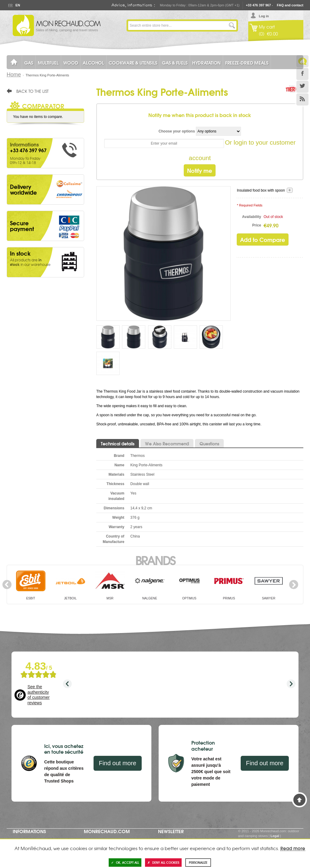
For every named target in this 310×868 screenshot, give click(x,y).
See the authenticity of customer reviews (39, 695)
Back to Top (299, 800)
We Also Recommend (167, 444)
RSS (302, 99)
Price (257, 225)
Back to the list (33, 91)
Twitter (302, 87)
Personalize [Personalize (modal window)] (198, 862)
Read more (293, 848)
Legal (275, 836)
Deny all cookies (163, 862)
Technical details (118, 444)
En (18, 5)
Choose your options (177, 131)
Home (14, 75)
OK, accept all (125, 862)
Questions (209, 444)
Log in (264, 16)
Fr (10, 5)
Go (232, 25)
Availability (252, 217)
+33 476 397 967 (258, 5)
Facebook (302, 74)
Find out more (118, 763)
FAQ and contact (290, 5)
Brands (155, 560)
